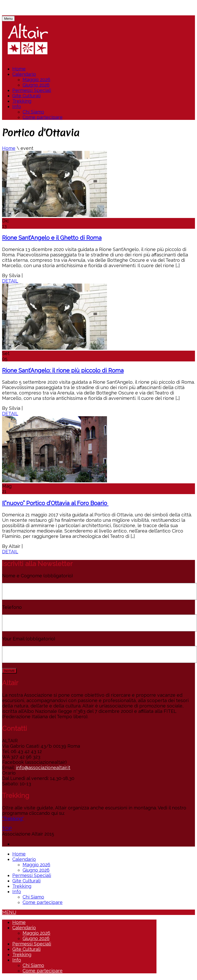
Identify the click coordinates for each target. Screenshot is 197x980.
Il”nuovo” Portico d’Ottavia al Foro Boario (55, 503)
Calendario (24, 74)
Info (17, 106)
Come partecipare (43, 117)
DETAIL (10, 281)
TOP (7, 828)
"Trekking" (13, 819)
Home (19, 69)
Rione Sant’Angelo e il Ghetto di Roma (52, 238)
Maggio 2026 (36, 80)
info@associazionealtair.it (43, 768)
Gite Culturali (26, 96)
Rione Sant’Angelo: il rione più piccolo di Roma (63, 370)
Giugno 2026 (36, 85)
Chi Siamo (33, 112)
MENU (9, 912)
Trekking (22, 101)
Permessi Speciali (32, 90)
